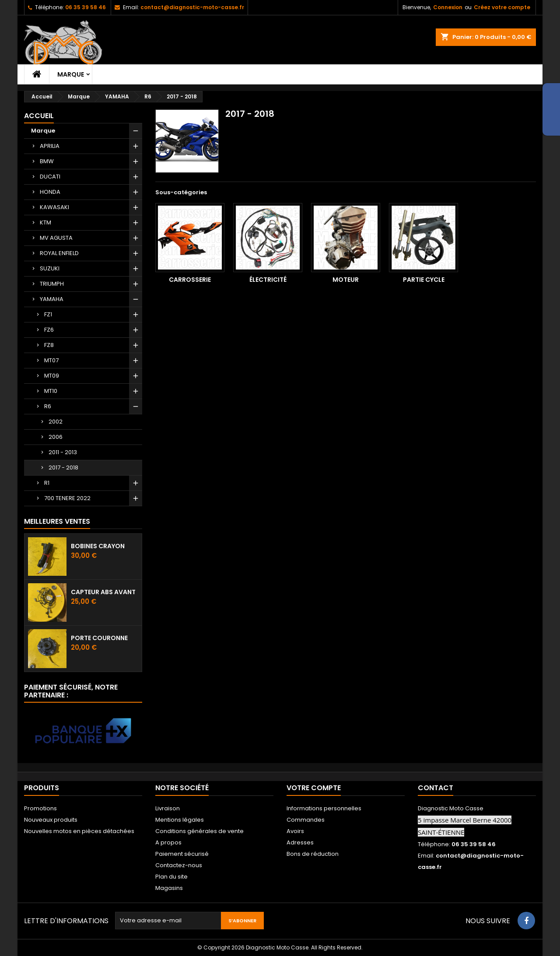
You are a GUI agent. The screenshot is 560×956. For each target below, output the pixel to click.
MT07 (51, 360)
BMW (47, 161)
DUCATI (50, 177)
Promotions (40, 808)
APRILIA (50, 146)
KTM (45, 222)
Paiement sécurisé (182, 854)
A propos (168, 842)
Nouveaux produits (51, 820)
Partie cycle (424, 280)
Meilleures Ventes (57, 521)
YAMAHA (52, 299)
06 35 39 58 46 (86, 7)
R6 (48, 406)
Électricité (268, 280)
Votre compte (314, 788)
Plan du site (171, 877)
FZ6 (49, 330)
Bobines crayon (98, 546)
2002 (56, 422)
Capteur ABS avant (103, 592)
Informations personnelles (324, 808)
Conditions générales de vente (199, 831)
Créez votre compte (502, 7)
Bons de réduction (313, 854)
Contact (436, 788)
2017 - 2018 (63, 467)
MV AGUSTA (56, 238)
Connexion (448, 7)
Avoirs (295, 831)
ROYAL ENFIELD (59, 253)
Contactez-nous (179, 865)
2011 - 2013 (63, 452)
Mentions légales (180, 820)
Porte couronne (99, 638)
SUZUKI (50, 268)
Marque (71, 74)
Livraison (168, 808)
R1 (47, 483)
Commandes (306, 820)
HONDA (50, 192)
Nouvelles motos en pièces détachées (79, 831)
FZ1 (48, 314)
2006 (56, 437)
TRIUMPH (52, 284)
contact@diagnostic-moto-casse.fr (192, 7)
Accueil (39, 116)
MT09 (52, 376)
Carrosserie (190, 280)
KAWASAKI (54, 207)
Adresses (300, 842)
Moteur (346, 280)
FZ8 (49, 345)
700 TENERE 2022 (67, 498)
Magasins (169, 888)
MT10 (51, 391)
